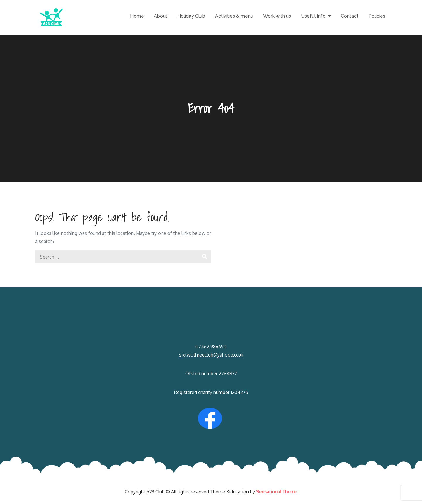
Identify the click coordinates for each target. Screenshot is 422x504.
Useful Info (313, 16)
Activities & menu (234, 16)
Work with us (277, 16)
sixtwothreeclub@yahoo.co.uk (211, 355)
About (161, 16)
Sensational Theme (277, 492)
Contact (350, 16)
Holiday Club (191, 16)
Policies (377, 16)
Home (137, 16)
